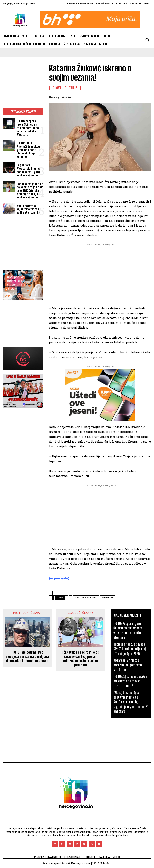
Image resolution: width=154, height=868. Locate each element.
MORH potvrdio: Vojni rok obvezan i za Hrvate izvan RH (30, 208)
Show (57, 88)
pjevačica (108, 598)
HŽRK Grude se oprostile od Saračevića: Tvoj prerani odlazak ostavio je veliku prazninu (81, 659)
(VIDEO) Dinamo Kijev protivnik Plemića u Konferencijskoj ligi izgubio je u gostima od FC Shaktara (131, 702)
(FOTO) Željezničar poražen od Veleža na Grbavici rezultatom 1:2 (130, 681)
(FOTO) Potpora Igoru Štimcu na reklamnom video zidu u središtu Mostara (30, 128)
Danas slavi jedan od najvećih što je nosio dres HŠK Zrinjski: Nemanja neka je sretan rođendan (30, 189)
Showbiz (71, 88)
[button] (147, 40)
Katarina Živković (86, 598)
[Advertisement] (23, 85)
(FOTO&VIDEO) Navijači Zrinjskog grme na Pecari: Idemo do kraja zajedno (28, 149)
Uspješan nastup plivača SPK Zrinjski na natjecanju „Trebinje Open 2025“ (130, 649)
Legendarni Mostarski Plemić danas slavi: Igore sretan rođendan (28, 169)
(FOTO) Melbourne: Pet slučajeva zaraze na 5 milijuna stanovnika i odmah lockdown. (27, 657)
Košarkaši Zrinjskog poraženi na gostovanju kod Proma (129, 665)
